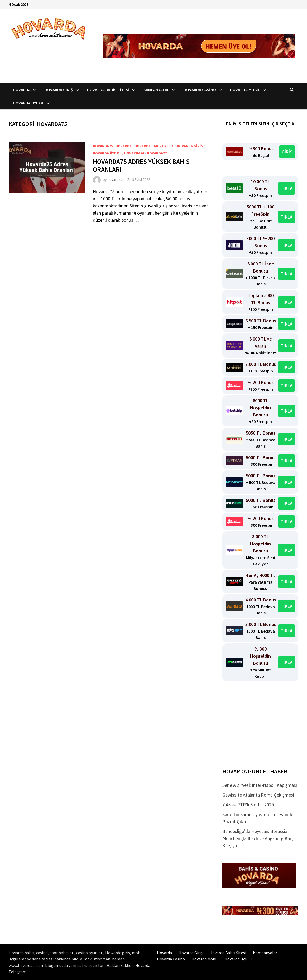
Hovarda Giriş (59, 90)
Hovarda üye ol (107, 153)
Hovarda (22, 90)
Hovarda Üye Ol (28, 103)
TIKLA (287, 188)
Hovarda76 (134, 153)
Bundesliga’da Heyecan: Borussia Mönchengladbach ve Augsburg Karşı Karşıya (258, 838)
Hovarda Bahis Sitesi (108, 90)
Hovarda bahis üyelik (154, 146)
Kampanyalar (157, 90)
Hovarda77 (157, 153)
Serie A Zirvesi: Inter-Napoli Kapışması (260, 785)
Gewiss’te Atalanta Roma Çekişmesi (258, 795)
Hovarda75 (103, 146)
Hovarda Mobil (245, 90)
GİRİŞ (287, 152)
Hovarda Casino (200, 90)
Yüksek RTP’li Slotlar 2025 (248, 805)
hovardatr (115, 179)
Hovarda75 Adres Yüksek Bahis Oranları (141, 166)
